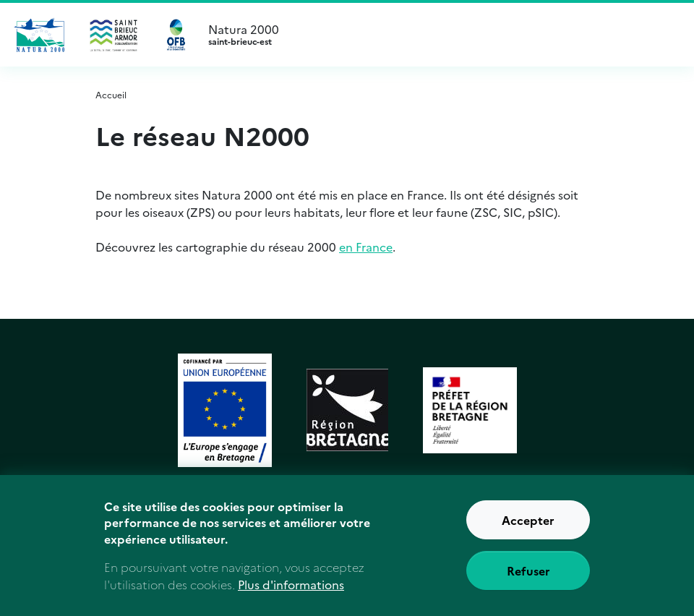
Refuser (528, 570)
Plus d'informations (291, 584)
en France (366, 247)
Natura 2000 (440, 35)
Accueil (111, 94)
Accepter (528, 520)
